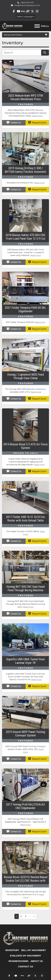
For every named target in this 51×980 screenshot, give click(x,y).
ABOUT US (37, 961)
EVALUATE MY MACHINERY (26, 956)
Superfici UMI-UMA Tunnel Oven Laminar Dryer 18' (26, 661)
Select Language (25, 16)
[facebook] (14, 11)
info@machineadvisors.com (27, 5)
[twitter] (32, 11)
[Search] (22, 53)
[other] (28, 11)
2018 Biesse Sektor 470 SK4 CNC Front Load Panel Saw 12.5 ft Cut (26, 237)
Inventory (12, 950)
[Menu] (37, 26)
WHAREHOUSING (18, 961)
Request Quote (37, 123)
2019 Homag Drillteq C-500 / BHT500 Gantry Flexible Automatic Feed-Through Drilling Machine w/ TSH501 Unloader (26, 170)
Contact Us (14, 123)
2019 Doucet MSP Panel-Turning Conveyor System (26, 734)
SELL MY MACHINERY (34, 950)
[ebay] (23, 11)
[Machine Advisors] (26, 938)
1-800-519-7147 (27, 3)
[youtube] (18, 11)
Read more (37, 116)
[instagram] (37, 11)
